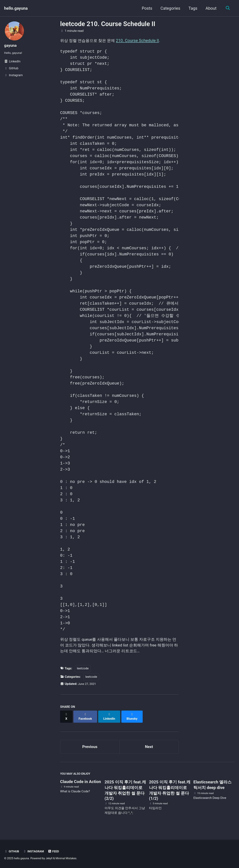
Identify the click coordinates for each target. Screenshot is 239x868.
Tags (192, 8)
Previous (90, 745)
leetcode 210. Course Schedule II (108, 24)
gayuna (11, 45)
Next (149, 745)
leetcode (83, 670)
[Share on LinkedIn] (110, 716)
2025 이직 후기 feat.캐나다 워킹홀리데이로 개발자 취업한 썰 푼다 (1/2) (170, 789)
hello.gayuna (16, 8)
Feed (56, 851)
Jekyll (50, 858)
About (210, 8)
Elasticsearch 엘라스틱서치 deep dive (212, 784)
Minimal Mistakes (68, 858)
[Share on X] (66, 716)
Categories (169, 8)
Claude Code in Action (80, 781)
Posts (146, 8)
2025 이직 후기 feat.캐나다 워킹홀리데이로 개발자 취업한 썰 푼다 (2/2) (125, 789)
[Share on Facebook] (86, 716)
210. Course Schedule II (140, 41)
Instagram (35, 851)
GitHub (12, 851)
